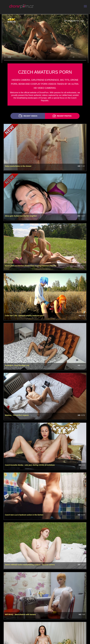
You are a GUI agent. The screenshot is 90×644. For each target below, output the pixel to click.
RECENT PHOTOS (62, 116)
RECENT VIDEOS (28, 116)
